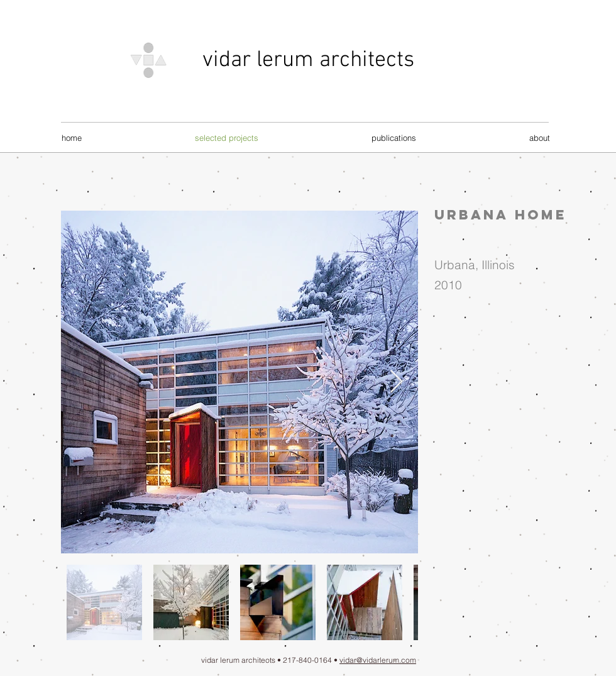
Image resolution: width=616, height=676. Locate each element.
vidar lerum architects (308, 60)
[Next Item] (396, 382)
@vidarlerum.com (386, 660)
